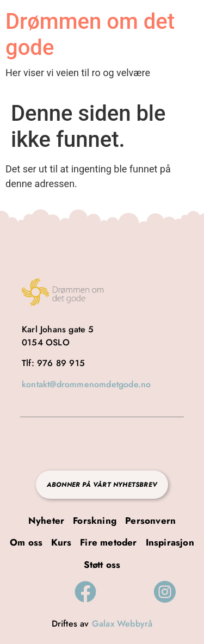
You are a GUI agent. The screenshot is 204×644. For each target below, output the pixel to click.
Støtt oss (102, 565)
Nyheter (46, 521)
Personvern (150, 521)
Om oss (26, 542)
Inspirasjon (170, 542)
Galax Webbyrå (122, 624)
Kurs (61, 542)
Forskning (95, 521)
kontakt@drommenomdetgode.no (86, 384)
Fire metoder (108, 542)
